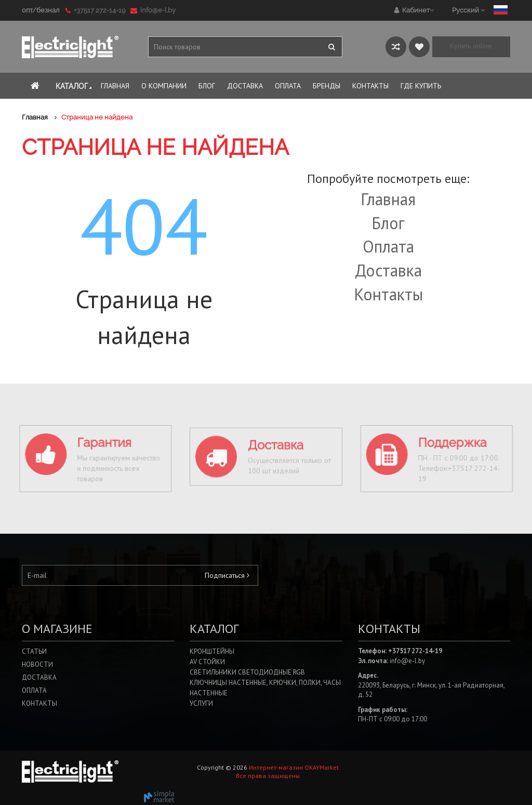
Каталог (75, 87)
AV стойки (207, 662)
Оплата (388, 246)
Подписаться (227, 575)
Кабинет (414, 10)
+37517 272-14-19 (97, 10)
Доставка (388, 270)
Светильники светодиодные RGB (247, 672)
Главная (388, 199)
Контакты (388, 294)
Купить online (471, 46)
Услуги (201, 703)
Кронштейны (212, 651)
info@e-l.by (153, 10)
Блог (388, 223)
